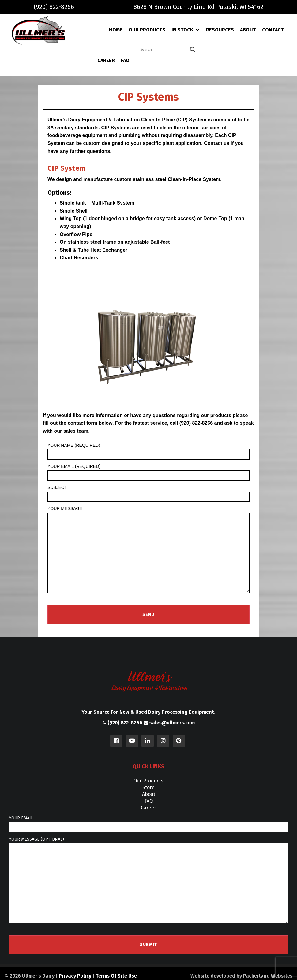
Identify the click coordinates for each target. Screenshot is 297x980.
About (248, 30)
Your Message (148, 549)
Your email (148, 824)
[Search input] (164, 50)
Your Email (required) (148, 472)
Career (106, 60)
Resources (220, 30)
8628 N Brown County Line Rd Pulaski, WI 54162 (198, 7)
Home (116, 30)
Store (148, 788)
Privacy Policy (75, 976)
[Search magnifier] (193, 50)
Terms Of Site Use (116, 976)
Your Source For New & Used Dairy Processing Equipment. (148, 712)
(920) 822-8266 (54, 7)
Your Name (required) (148, 451)
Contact (273, 30)
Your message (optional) (148, 880)
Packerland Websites (268, 976)
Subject (148, 493)
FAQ (125, 60)
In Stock (186, 30)
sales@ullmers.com (169, 723)
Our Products (147, 30)
